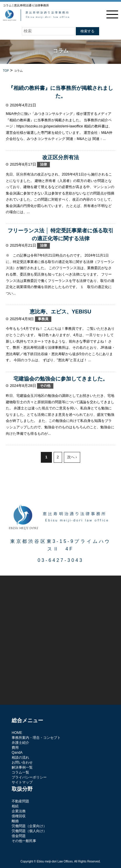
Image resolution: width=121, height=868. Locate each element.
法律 (43, 164)
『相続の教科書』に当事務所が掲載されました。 (61, 92)
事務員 (43, 319)
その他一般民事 (24, 841)
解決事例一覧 (22, 767)
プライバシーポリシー (29, 777)
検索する (87, 31)
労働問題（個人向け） (29, 831)
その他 (45, 386)
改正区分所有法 (61, 157)
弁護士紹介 (20, 743)
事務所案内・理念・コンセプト (36, 738)
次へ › (72, 457)
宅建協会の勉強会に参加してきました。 (61, 379)
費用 (15, 748)
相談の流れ (20, 757)
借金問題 (19, 836)
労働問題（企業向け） (29, 826)
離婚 (15, 821)
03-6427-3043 (60, 560)
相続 (15, 806)
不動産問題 (20, 801)
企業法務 (19, 811)
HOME (17, 733)
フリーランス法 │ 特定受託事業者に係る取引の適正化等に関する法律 (60, 235)
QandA (17, 753)
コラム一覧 (20, 772)
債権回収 (19, 816)
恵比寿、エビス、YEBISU (60, 312)
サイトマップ (22, 782)
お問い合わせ (22, 762)
